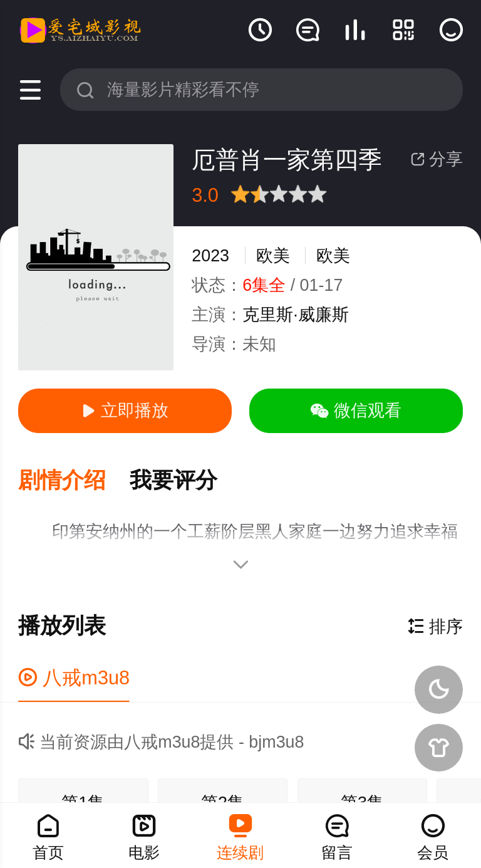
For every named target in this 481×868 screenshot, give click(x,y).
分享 (437, 159)
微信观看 (356, 410)
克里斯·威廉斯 (295, 315)
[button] (74, 481)
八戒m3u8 (74, 678)
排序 (435, 627)
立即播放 (125, 410)
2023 (210, 256)
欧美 (273, 256)
